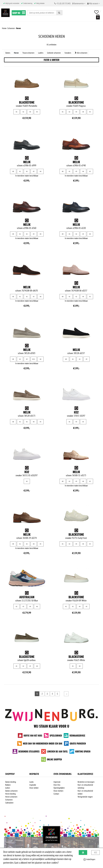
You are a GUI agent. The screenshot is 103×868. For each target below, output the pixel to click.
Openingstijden (59, 788)
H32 (76, 412)
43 (76, 112)
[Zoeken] (59, 13)
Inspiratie (33, 785)
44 (30, 112)
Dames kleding (11, 782)
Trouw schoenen (28, 53)
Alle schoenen (81, 53)
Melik (27, 162)
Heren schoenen (11, 797)
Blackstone (27, 102)
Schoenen (9, 800)
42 (23, 112)
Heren (16, 53)
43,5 (34, 359)
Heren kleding (10, 794)
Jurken (8, 788)
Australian (27, 597)
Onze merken (58, 791)
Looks (31, 782)
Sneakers (68, 53)
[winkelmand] (97, 17)
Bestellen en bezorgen (86, 782)
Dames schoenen (11, 791)
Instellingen (89, 859)
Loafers (41, 53)
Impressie (57, 782)
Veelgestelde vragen (85, 797)
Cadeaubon (9, 803)
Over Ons (57, 785)
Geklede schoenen (54, 53)
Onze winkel (34, 788)
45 (37, 112)
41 (16, 112)
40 (13, 171)
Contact (56, 794)
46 (37, 606)
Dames (8, 53)
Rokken (8, 785)
